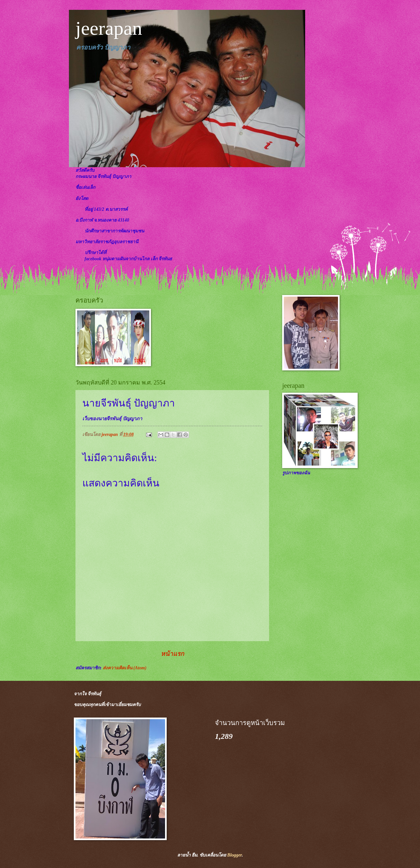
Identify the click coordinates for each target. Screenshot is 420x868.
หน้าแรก (172, 654)
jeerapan (109, 28)
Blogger (234, 855)
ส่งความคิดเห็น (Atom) (125, 668)
